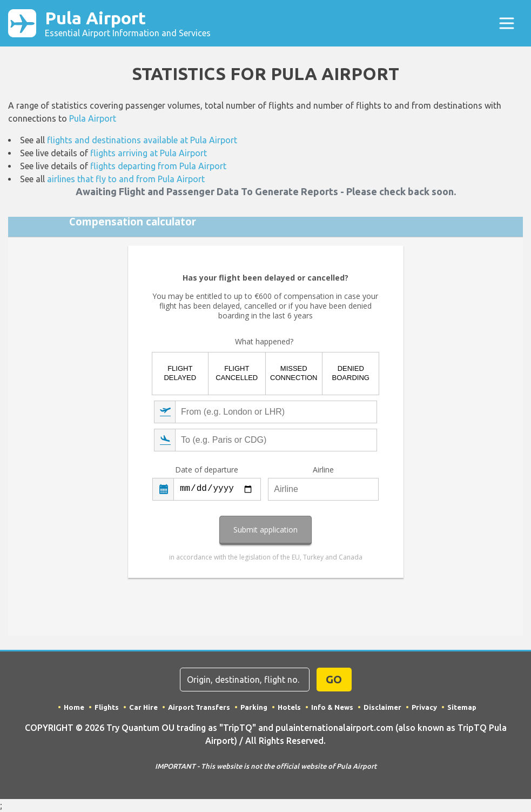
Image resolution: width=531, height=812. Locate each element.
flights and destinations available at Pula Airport (142, 140)
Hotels (289, 707)
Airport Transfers (199, 707)
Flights (107, 707)
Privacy (424, 707)
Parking (254, 707)
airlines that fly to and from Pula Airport (126, 179)
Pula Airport (128, 23)
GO (334, 679)
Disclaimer (382, 707)
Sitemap (462, 707)
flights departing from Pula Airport (158, 166)
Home (74, 707)
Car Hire (143, 707)
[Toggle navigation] (507, 23)
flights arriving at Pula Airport (149, 153)
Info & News (332, 707)
